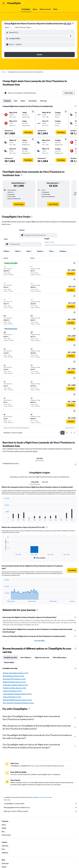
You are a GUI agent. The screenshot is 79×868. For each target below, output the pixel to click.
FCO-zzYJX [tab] (35, 482)
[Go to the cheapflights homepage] (15, 3)
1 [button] (63, 433)
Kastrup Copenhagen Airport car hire (16, 673)
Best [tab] (16, 101)
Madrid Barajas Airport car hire (14, 676)
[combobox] (8, 27)
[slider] (75, 245)
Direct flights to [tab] (26, 657)
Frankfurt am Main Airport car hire (15, 688)
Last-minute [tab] (33, 101)
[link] (19, 204)
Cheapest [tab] (7, 101)
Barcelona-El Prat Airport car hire (14, 679)
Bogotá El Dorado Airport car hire (14, 682)
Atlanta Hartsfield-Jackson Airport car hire (17, 700)
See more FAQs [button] (39, 641)
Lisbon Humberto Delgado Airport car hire (17, 694)
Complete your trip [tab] (10, 657)
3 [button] (71, 433)
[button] (4, 3)
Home (3, 72)
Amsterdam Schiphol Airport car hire (15, 685)
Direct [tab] (23, 101)
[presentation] (73, 23)
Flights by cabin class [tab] (42, 657)
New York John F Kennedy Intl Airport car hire (18, 703)
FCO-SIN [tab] (40, 458)
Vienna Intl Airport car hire (12, 697)
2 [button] (67, 433)
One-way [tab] (43, 101)
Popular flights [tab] (9, 662)
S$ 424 (68, 23)
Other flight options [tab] (60, 657)
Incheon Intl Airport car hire (12, 691)
